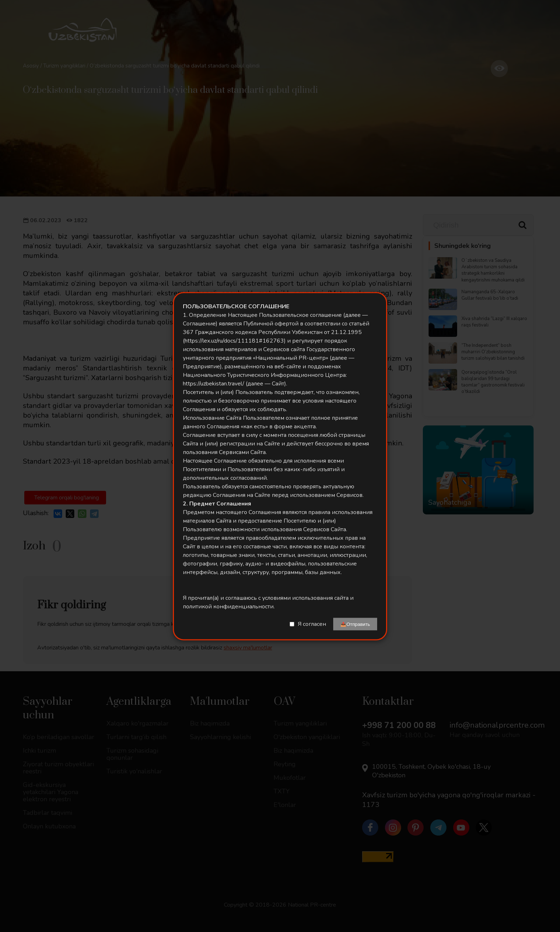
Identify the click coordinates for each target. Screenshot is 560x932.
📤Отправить (355, 624)
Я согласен (312, 624)
